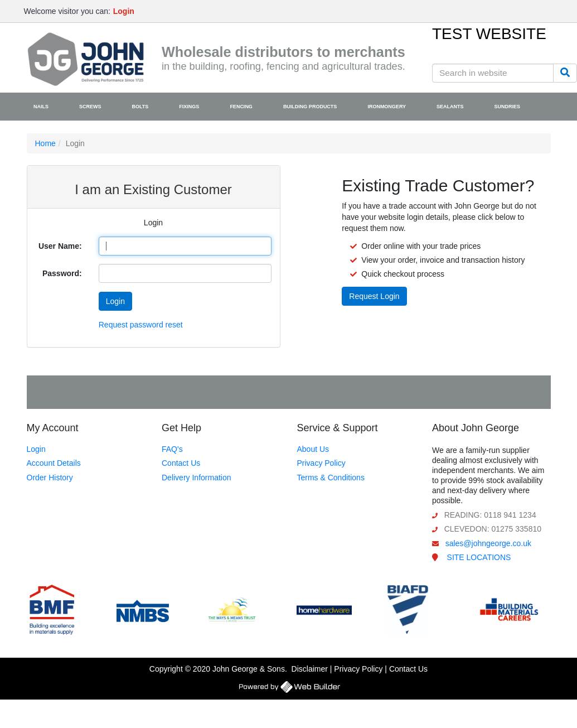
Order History (50, 478)
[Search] (565, 73)
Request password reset (141, 325)
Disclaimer (310, 669)
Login (36, 449)
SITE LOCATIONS (479, 557)
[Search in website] (493, 73)
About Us (313, 449)
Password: (62, 273)
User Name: (60, 246)
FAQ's (172, 449)
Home (45, 143)
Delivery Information (197, 478)
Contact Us (181, 463)
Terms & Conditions (331, 478)
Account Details (54, 463)
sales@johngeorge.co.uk (488, 543)
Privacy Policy (321, 463)
